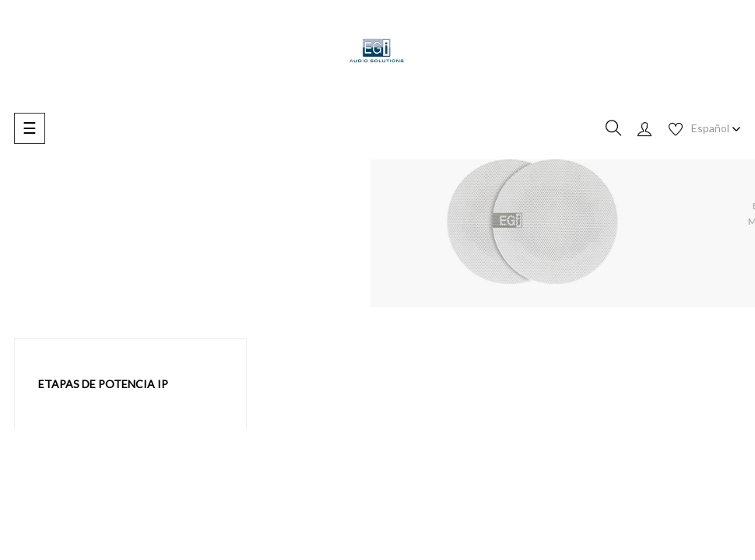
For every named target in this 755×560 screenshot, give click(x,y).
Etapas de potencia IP (103, 384)
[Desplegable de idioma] (716, 128)
